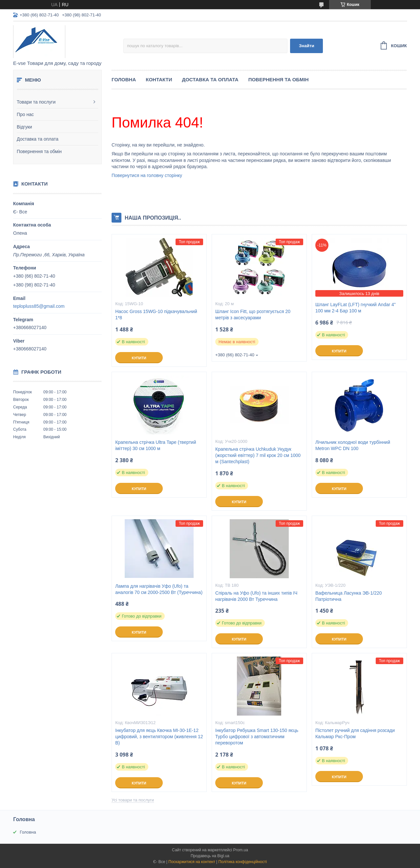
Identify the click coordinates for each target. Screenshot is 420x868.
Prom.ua (241, 850)
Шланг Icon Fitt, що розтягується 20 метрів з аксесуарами (253, 315)
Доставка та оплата (38, 139)
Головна (124, 79)
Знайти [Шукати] (307, 46)
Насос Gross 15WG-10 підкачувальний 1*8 (156, 315)
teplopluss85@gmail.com (39, 306)
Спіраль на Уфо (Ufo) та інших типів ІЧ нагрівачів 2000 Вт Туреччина (256, 596)
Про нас (25, 114)
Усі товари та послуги (133, 800)
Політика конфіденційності (242, 862)
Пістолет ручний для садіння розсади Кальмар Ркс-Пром (355, 733)
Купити (139, 358)
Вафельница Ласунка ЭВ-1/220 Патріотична (349, 596)
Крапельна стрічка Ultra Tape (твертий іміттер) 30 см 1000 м (156, 445)
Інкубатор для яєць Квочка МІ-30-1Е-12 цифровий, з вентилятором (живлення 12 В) (159, 737)
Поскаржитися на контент (192, 862)
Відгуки (24, 127)
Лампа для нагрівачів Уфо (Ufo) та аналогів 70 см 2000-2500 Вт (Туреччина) (159, 589)
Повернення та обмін (39, 151)
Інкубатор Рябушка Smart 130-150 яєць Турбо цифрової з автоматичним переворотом (257, 737)
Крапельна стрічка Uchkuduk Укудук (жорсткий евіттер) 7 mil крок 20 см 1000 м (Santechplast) (258, 455)
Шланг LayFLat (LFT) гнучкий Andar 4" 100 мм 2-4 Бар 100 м (356, 308)
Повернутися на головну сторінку (147, 175)
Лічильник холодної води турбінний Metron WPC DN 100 (353, 445)
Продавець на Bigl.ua (210, 856)
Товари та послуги (36, 102)
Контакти (159, 79)
